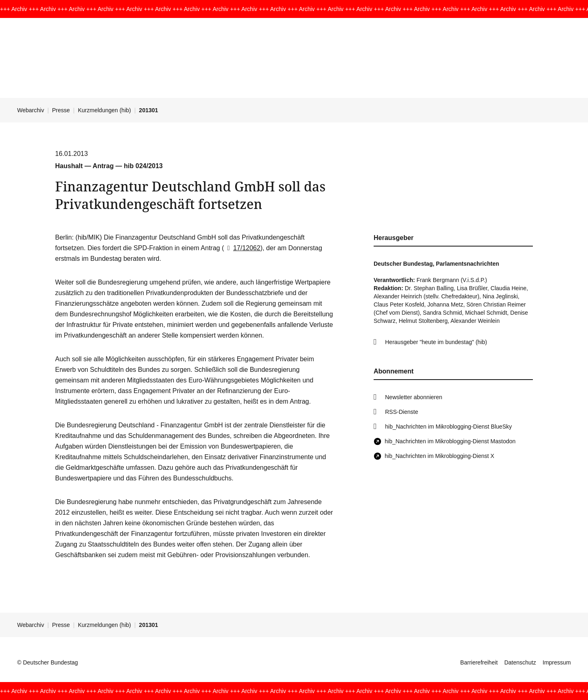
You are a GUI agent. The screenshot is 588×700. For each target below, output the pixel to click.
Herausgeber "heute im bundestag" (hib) (436, 342)
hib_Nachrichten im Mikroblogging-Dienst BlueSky (448, 427)
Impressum (557, 662)
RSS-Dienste (402, 412)
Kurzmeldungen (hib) (105, 110)
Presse (61, 110)
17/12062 (242, 248)
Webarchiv (31, 110)
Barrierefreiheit (479, 662)
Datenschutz (520, 662)
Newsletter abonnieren (414, 397)
